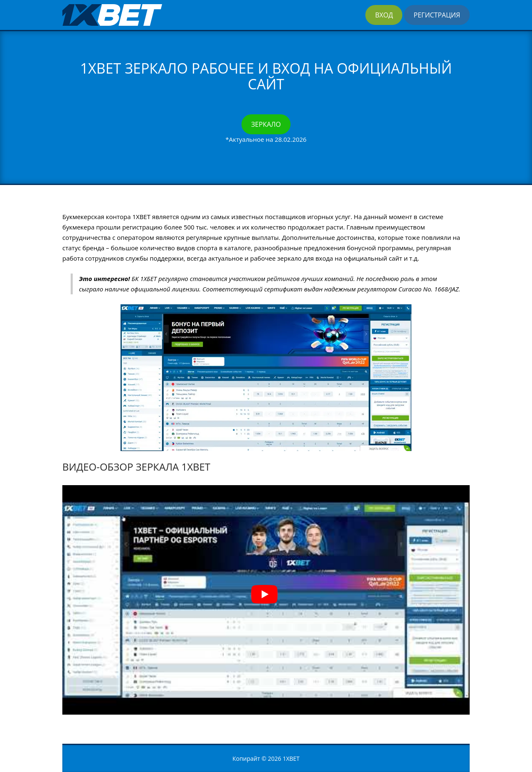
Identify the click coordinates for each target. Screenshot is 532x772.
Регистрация (437, 15)
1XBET (291, 758)
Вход (384, 15)
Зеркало (266, 124)
